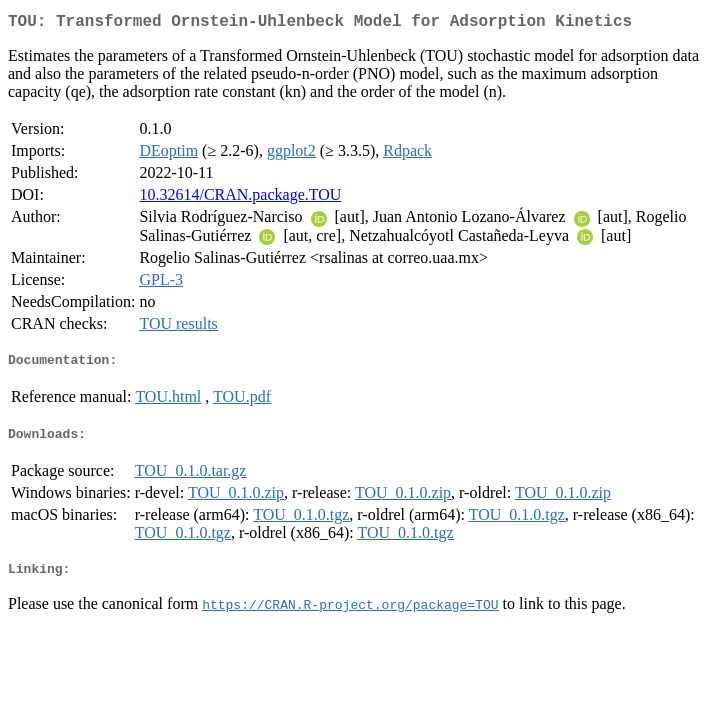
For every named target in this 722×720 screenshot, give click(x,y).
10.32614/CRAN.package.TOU (240, 198)
